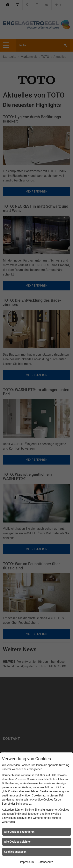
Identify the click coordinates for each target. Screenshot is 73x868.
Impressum (27, 862)
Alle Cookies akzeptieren (19, 832)
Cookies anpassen (15, 852)
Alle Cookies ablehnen (18, 842)
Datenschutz (45, 862)
